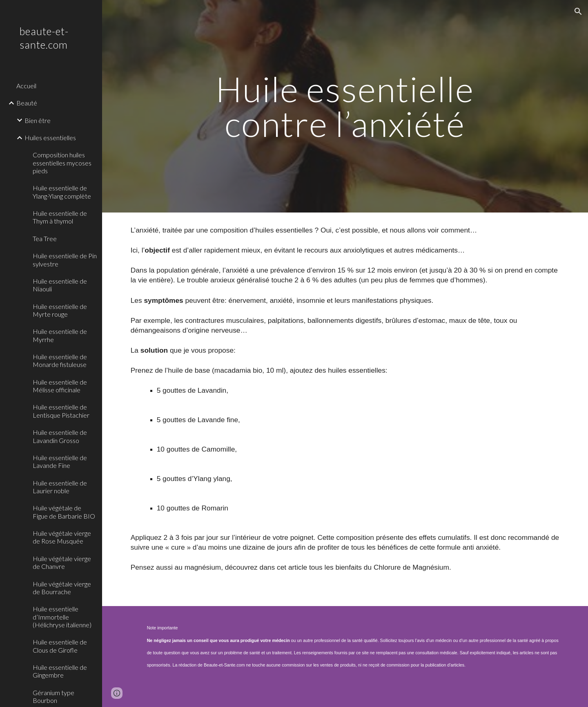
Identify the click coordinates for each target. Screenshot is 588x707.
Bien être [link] (38, 120)
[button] (578, 11)
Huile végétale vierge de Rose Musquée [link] (62, 537)
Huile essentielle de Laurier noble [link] (60, 487)
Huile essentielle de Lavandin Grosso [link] (60, 436)
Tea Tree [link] (45, 238)
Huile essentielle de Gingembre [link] (60, 671)
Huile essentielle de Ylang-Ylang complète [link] (62, 192)
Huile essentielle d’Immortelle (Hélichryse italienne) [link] (62, 617)
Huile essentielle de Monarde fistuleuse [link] (60, 360)
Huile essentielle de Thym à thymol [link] (60, 217)
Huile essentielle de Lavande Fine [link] (60, 461)
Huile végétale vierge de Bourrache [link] (62, 588)
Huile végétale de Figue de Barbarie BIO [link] (64, 512)
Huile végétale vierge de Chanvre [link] (62, 562)
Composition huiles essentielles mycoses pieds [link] (62, 163)
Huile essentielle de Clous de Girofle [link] (60, 646)
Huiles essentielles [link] (50, 138)
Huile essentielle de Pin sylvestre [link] (65, 260)
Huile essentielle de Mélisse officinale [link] (60, 386)
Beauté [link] (27, 103)
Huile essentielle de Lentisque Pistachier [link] (61, 411)
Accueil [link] (26, 86)
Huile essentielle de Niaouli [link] (60, 285)
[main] (345, 106)
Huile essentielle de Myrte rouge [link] (60, 310)
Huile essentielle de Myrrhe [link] (60, 335)
